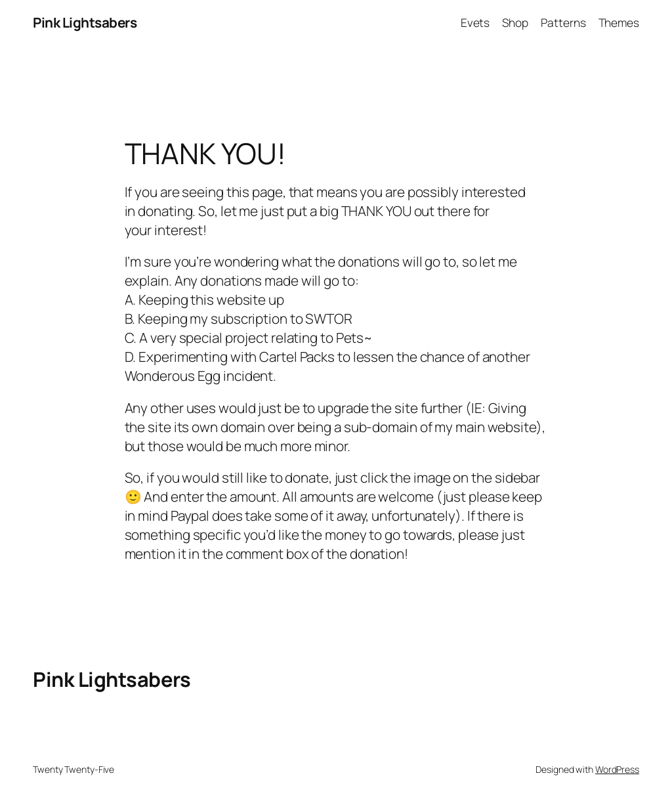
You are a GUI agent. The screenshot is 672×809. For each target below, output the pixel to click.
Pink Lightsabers (85, 22)
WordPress (617, 769)
